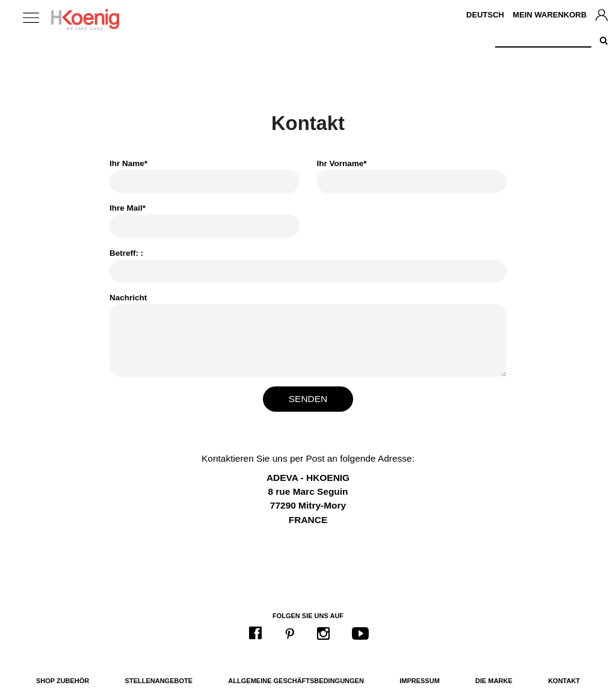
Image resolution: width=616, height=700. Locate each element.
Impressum (420, 681)
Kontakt (564, 681)
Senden (308, 399)
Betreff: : (126, 253)
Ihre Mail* (128, 208)
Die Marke (494, 681)
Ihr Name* (128, 163)
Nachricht (128, 298)
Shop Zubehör (63, 681)
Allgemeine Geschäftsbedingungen (296, 681)
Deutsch (485, 15)
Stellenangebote (159, 681)
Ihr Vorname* (341, 163)
